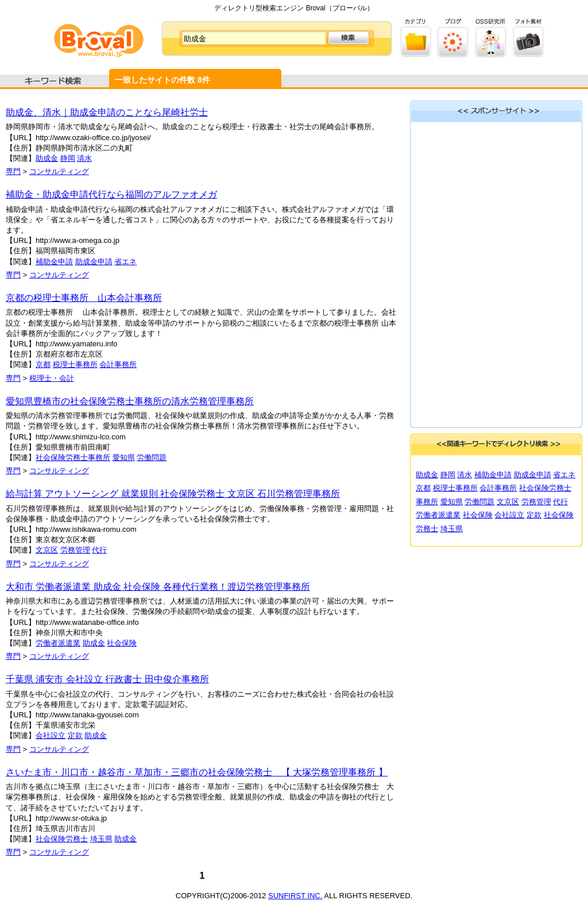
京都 (43, 364)
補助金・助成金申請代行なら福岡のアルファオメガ (111, 194)
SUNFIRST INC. (295, 896)
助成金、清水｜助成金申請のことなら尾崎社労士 (107, 112)
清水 (84, 158)
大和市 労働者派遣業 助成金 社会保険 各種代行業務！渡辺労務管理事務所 (158, 587)
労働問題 (152, 457)
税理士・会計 (52, 378)
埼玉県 (101, 839)
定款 (75, 735)
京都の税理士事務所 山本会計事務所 (84, 298)
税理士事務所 (75, 364)
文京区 (47, 550)
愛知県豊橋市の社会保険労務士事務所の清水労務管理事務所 (130, 401)
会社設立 (51, 735)
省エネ (125, 262)
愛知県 (124, 457)
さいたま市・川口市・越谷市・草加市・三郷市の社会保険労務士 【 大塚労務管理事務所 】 (197, 772)
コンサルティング (59, 171)
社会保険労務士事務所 (73, 457)
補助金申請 (54, 262)
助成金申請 (94, 262)
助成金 (47, 158)
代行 (99, 550)
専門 (13, 171)
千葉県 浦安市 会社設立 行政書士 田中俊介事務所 (107, 679)
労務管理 (75, 550)
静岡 (68, 158)
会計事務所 (118, 364)
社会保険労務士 (62, 839)
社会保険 (122, 643)
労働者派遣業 (58, 643)
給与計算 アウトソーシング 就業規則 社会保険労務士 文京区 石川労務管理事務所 (173, 494)
